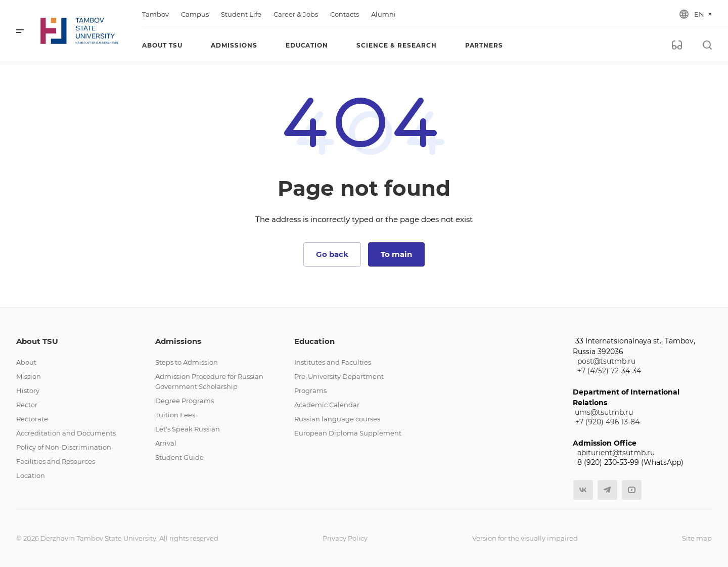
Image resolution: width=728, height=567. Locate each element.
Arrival (166, 443)
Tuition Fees (175, 415)
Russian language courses (337, 419)
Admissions (178, 341)
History (28, 390)
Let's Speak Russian (188, 429)
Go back (332, 254)
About (26, 362)
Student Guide (179, 457)
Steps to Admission (187, 362)
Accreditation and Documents (66, 433)
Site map (697, 538)
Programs (310, 390)
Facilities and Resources (56, 461)
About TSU (37, 341)
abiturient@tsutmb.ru (616, 453)
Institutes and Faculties (333, 362)
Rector (27, 405)
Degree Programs (185, 401)
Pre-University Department (339, 376)
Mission (29, 376)
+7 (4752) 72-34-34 (609, 371)
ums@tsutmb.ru (604, 412)
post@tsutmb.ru (606, 361)
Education (314, 341)
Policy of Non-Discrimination (64, 447)
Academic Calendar (327, 405)
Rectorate (32, 419)
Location (31, 475)
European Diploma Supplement (348, 433)
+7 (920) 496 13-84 (607, 422)
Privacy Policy (345, 538)
